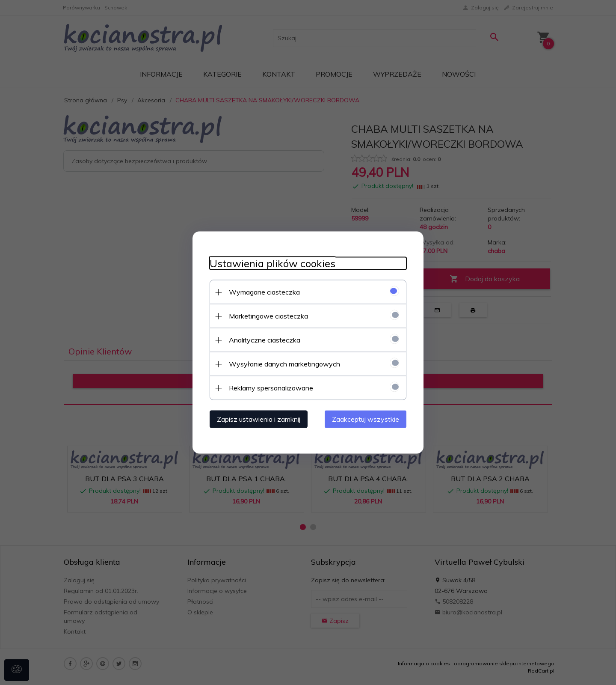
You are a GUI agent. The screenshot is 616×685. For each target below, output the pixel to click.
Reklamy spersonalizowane (271, 388)
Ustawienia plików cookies (272, 264)
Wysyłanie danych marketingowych (284, 364)
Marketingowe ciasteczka (268, 316)
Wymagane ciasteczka (264, 292)
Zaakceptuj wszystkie (366, 419)
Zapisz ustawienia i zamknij (259, 419)
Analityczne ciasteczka (265, 340)
